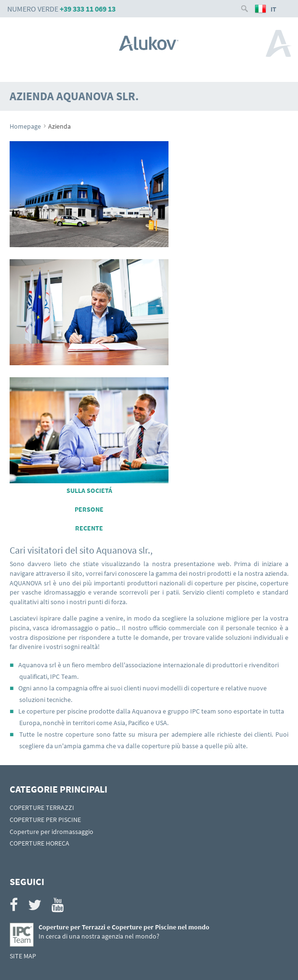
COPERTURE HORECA (39, 843)
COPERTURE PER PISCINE (45, 820)
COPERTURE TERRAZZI (42, 808)
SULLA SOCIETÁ (89, 490)
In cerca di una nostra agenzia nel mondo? (99, 936)
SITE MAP (23, 956)
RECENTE (89, 528)
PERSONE (89, 509)
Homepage (25, 126)
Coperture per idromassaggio (52, 832)
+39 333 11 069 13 (88, 9)
